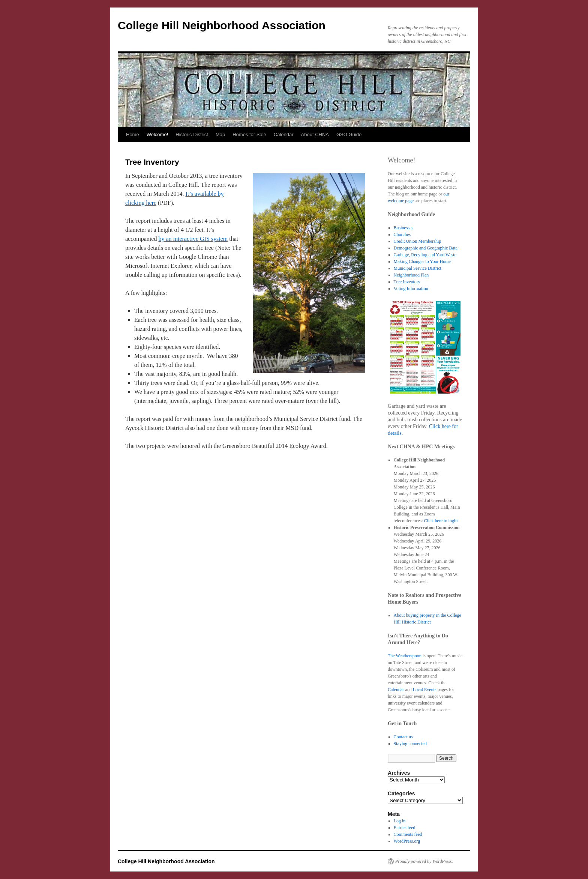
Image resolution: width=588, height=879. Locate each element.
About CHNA (315, 134)
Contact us (403, 737)
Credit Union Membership (418, 241)
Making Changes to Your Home (422, 261)
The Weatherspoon (405, 656)
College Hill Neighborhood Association (222, 25)
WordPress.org (407, 841)
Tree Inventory (407, 282)
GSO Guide (349, 134)
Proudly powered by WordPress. (424, 861)
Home (133, 134)
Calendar (284, 134)
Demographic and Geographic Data (426, 248)
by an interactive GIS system (193, 239)
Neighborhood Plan (411, 275)
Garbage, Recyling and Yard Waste (425, 255)
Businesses (404, 228)
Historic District (192, 134)
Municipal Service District (418, 268)
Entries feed (405, 828)
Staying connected (410, 744)
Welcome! (157, 134)
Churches (402, 234)
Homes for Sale (249, 134)
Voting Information (411, 288)
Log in (400, 821)
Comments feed (408, 834)
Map (220, 134)
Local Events (425, 690)
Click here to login (441, 521)
